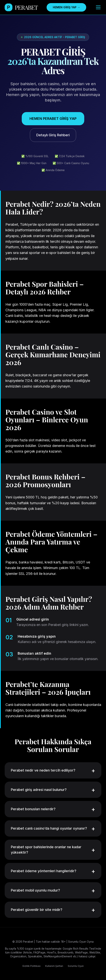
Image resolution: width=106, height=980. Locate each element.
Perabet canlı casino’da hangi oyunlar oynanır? (53, 828)
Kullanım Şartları (54, 966)
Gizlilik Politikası (31, 966)
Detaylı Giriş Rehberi (53, 135)
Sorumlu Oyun (76, 966)
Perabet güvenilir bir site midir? (53, 910)
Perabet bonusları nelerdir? (53, 809)
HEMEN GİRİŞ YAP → (66, 7)
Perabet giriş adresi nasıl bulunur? (53, 790)
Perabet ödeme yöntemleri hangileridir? (53, 871)
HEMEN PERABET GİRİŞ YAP (53, 119)
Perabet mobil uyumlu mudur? (53, 890)
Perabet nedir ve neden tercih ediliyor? (53, 770)
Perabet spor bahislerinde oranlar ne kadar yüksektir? (53, 850)
